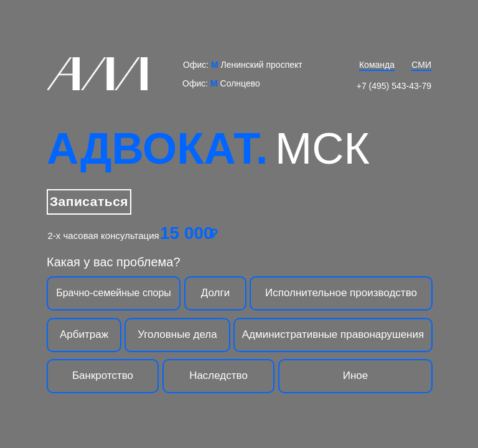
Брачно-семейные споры (114, 293)
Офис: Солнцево (221, 83)
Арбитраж (84, 334)
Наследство (218, 376)
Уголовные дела (177, 334)
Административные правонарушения (333, 334)
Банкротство (103, 376)
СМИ (421, 65)
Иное (356, 376)
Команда (377, 65)
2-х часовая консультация (104, 236)
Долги (215, 293)
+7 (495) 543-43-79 (394, 86)
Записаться (89, 201)
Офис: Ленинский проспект (243, 65)
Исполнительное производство (341, 293)
